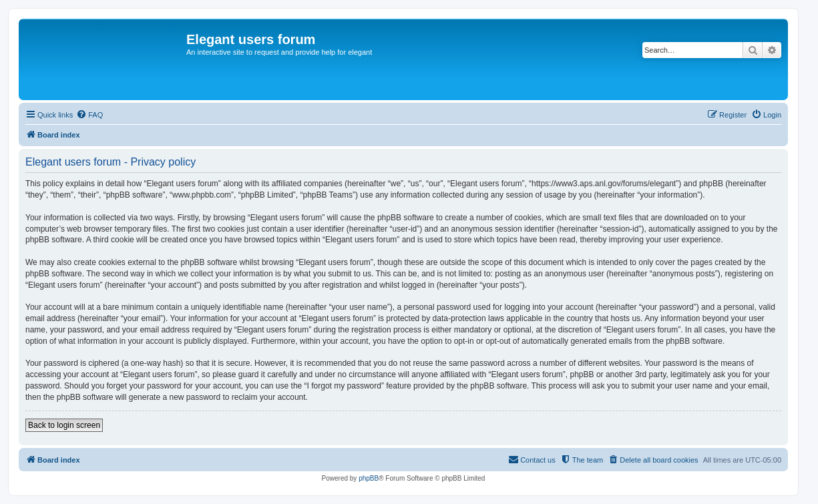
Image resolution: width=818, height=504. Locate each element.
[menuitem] (89, 115)
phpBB (369, 478)
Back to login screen (64, 425)
